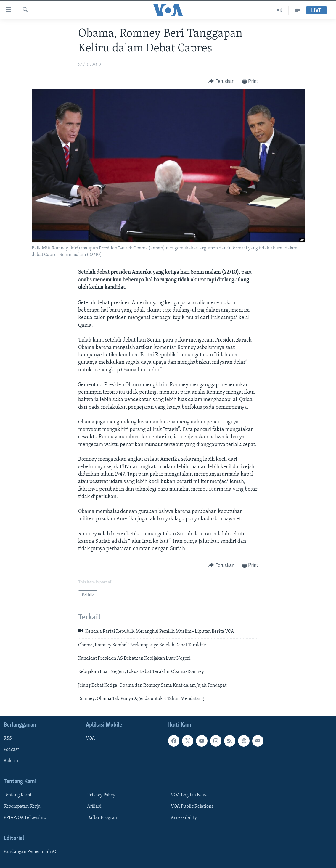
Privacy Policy (101, 795)
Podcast (11, 750)
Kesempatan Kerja (22, 806)
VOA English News (190, 795)
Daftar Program (103, 818)
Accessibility (184, 818)
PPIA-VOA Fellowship (25, 818)
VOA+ (92, 738)
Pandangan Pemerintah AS (31, 852)
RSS (8, 738)
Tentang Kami (17, 795)
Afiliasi (94, 806)
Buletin (11, 761)
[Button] (221, 82)
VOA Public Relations (192, 806)
